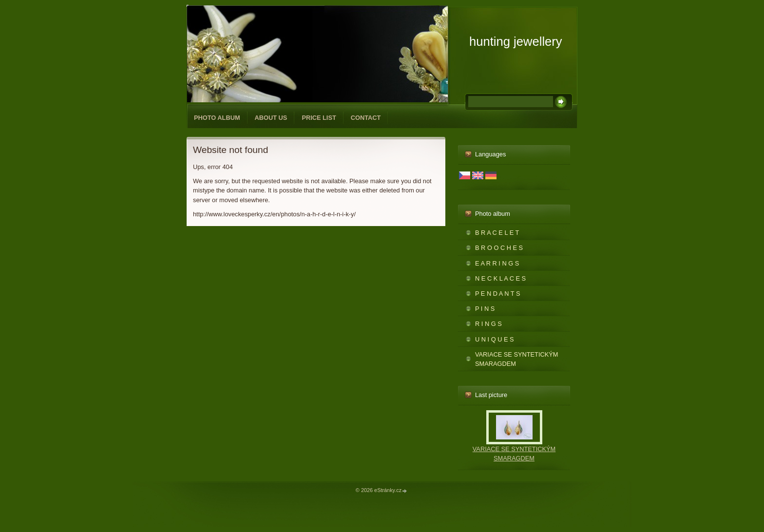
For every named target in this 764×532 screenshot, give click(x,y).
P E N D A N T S (497, 294)
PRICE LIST (319, 118)
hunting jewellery (516, 41)
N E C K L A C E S (500, 278)
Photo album (217, 118)
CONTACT (366, 118)
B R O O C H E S (499, 248)
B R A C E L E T (497, 233)
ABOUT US (271, 118)
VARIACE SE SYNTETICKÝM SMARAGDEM (516, 359)
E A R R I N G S (497, 263)
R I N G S (488, 324)
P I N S (485, 309)
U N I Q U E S (495, 339)
